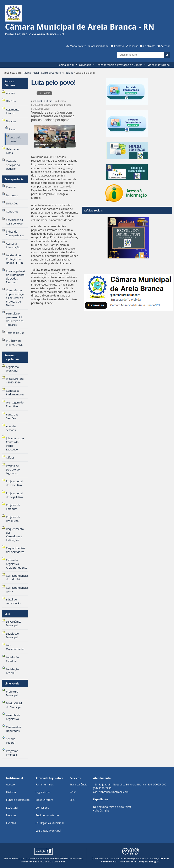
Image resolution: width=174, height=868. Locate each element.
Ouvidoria (85, 65)
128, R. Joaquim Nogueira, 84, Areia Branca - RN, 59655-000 (130, 784)
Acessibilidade (100, 46)
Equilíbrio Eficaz (44, 101)
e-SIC (73, 792)
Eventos (11, 823)
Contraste (149, 46)
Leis (7, 614)
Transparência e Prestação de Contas (119, 65)
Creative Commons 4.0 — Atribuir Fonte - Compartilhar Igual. (135, 860)
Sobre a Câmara (51, 73)
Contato (119, 46)
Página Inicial (66, 65)
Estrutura (12, 808)
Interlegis (32, 861)
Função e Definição (18, 800)
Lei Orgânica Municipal (50, 823)
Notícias (68, 73)
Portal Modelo (60, 858)
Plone (62, 861)
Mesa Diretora (44, 800)
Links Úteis (12, 683)
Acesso (10, 784)
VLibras (134, 46)
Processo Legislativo (12, 357)
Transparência (14, 179)
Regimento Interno (47, 815)
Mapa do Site (78, 46)
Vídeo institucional (159, 65)
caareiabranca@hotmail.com (111, 792)
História (11, 792)
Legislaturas (43, 792)
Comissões (42, 808)
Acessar (165, 46)
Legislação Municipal (48, 831)
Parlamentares (45, 784)
